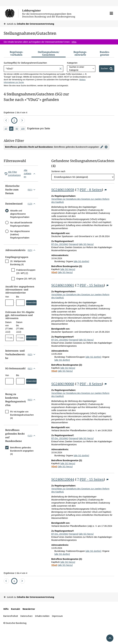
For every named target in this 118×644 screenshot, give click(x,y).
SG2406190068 (63, 384)
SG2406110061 (63, 285)
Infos (74, 42)
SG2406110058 (63, 190)
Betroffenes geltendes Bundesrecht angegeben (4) (22, 451)
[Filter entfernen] (106, 147)
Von (7, 297)
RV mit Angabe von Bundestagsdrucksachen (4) (22, 415)
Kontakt (16, 609)
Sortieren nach (58, 171)
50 (17, 129)
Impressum (57, 616)
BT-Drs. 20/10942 (60, 244)
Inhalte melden (42, 616)
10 (6, 129)
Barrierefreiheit (11, 616)
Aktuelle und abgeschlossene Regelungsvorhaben (20, 214)
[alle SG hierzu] (86, 244)
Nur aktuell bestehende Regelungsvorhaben (21, 224)
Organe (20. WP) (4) (26, 279)
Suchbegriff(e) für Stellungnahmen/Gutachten (25, 63)
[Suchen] (107, 69)
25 (12, 129)
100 (23, 129)
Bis (18, 297)
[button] (111, 13)
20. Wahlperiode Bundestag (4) (18, 263)
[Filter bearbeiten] (102, 147)
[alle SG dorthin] (81, 261)
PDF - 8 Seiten (89, 190)
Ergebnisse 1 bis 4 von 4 (15, 113)
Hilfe (6, 609)
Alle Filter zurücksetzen (12, 174)
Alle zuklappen (30, 173)
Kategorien (72, 63)
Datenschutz (27, 616)
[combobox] (81, 69)
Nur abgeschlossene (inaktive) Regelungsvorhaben (20, 234)
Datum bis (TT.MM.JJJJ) (20, 327)
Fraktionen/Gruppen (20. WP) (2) (26, 272)
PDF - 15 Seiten (90, 285)
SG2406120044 (63, 479)
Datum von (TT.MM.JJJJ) (9, 327)
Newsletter (29, 609)
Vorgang (73, 244)
